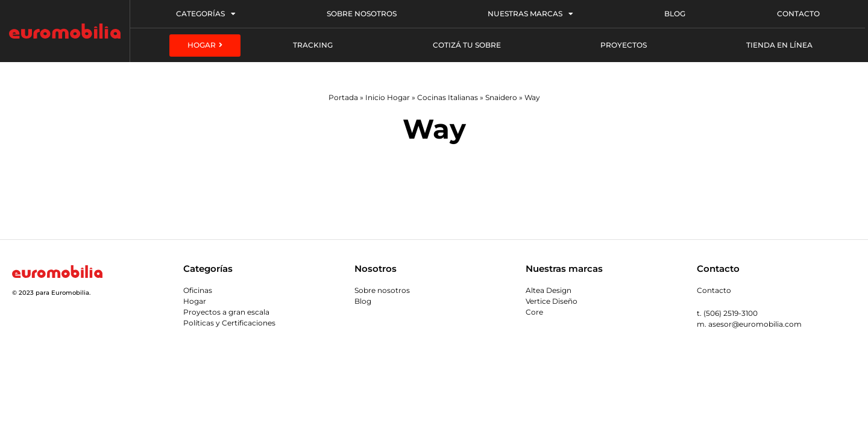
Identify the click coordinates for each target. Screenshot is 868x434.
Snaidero (501, 97)
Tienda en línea (779, 45)
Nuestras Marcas (530, 14)
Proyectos (624, 45)
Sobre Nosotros (362, 14)
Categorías (206, 14)
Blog (675, 14)
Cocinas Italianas (448, 97)
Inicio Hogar (388, 97)
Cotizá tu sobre (467, 45)
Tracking (313, 45)
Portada (343, 97)
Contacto (798, 14)
